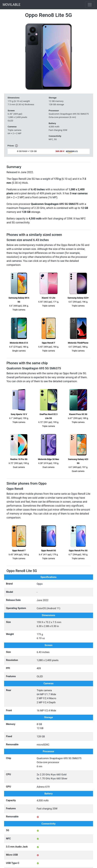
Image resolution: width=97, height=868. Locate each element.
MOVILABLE (12, 5)
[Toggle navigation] (90, 5)
